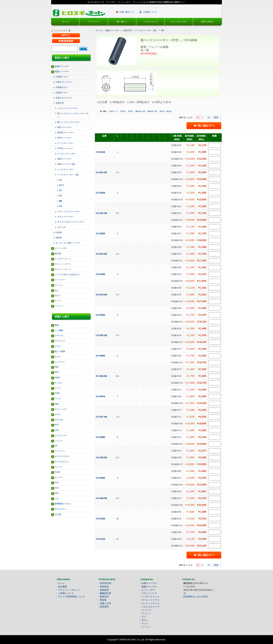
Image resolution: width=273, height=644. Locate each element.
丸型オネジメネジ (64, 98)
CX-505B (101, 315)
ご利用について (150, 12)
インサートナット (63, 259)
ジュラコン (60, 362)
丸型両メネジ (62, 93)
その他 (58, 514)
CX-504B (101, 274)
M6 (61, 206)
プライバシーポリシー (69, 590)
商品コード (114, 111)
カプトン (59, 467)
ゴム (57, 498)
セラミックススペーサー (69, 211)
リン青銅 (59, 330)
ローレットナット (63, 269)
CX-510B (101, 519)
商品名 (123, 111)
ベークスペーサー (66, 170)
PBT (57, 367)
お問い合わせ (207, 22)
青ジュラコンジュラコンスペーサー (73, 115)
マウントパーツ (149, 593)
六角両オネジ (62, 87)
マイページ (94, 22)
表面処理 (104, 590)
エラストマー (61, 435)
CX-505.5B (102, 335)
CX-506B (101, 356)
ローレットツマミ (63, 264)
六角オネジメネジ (64, 82)
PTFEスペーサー (65, 148)
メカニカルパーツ (151, 607)
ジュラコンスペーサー (68, 108)
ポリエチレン (61, 509)
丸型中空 (60, 103)
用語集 (103, 600)
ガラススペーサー (66, 217)
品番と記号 (105, 603)
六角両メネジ (62, 77)
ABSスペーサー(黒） (67, 164)
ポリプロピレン (62, 462)
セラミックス (61, 409)
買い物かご (122, 22)
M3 (61, 190)
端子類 (58, 254)
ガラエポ (61, 227)
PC (56, 446)
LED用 (59, 233)
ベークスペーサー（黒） (69, 175)
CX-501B (101, 152)
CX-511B (101, 539)
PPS (57, 372)
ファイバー (60, 451)
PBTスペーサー (65, 127)
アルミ (58, 346)
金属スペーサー (62, 66)
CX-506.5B (102, 376)
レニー (58, 388)
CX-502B (101, 193)
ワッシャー (60, 280)
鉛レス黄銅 (60, 351)
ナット (58, 301)
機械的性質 (105, 593)
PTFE (57, 393)
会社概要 (63, 587)
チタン (58, 357)
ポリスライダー (62, 456)
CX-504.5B (102, 295)
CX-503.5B (102, 254)
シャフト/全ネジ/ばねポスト (68, 274)
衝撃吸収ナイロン (63, 504)
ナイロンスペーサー (67, 154)
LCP (57, 430)
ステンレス (60, 341)
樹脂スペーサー (62, 72)
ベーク (58, 399)
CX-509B (101, 478)
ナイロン (59, 383)
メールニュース (150, 22)
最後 (216, 117)
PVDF (57, 472)
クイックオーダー (179, 22)
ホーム (65, 22)
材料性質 (104, 587)
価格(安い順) (140, 111)
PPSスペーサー (65, 138)
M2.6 (61, 185)
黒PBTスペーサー (66, 133)
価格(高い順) (153, 111)
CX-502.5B (102, 213)
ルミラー (59, 477)
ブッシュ (59, 285)
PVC (57, 488)
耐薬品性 (104, 597)
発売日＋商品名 (166, 111)
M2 (61, 180)
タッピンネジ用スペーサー (68, 243)
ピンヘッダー (61, 248)
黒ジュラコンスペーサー (69, 122)
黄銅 (57, 325)
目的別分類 (105, 583)
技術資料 (104, 607)
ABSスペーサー (65, 159)
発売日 (131, 111)
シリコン (59, 441)
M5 (61, 201)
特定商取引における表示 (196, 597)
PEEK (57, 378)
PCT (57, 425)
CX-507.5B (102, 417)
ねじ (57, 290)
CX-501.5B (102, 172)
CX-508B (101, 437)
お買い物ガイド (127, 12)
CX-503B (101, 233)
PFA (57, 483)
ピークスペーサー (66, 143)
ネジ (144, 617)
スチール (59, 336)
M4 (61, 196)
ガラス (58, 414)
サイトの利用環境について (72, 597)
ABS (57, 404)
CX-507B (101, 396)
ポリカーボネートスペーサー (71, 222)
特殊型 (59, 238)
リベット (59, 306)
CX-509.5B (102, 498)
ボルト (58, 296)
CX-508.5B (102, 458)
